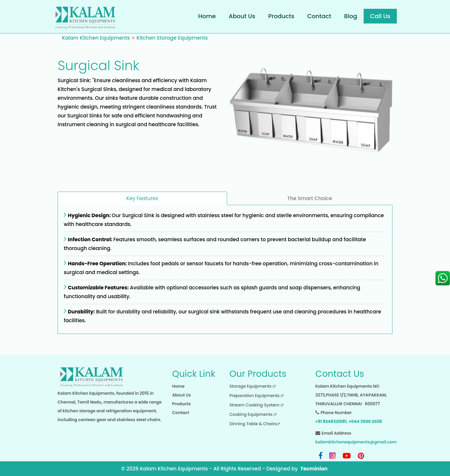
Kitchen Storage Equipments (172, 38)
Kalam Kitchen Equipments (96, 38)
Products (281, 16)
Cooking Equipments (253, 414)
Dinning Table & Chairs (255, 424)
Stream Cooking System (256, 405)
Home (207, 16)
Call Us (380, 16)
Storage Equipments (252, 386)
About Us (242, 16)
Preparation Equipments (256, 396)
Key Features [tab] (142, 198)
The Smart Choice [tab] (310, 198)
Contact (319, 16)
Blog (351, 16)
